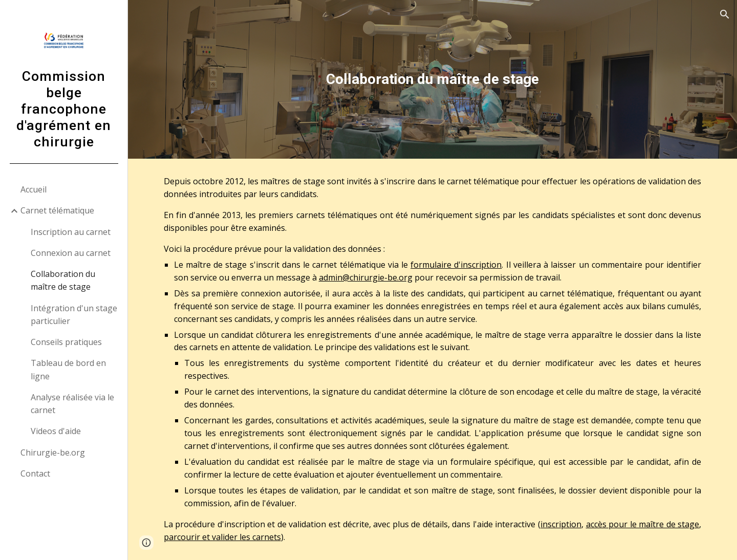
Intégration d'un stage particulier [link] (74, 315)
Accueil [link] (34, 189)
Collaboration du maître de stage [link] (63, 280)
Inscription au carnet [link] (71, 232)
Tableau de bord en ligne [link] (68, 369)
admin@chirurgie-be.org (366, 277)
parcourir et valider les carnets (222, 537)
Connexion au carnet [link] (71, 253)
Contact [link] (35, 473)
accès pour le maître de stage (643, 524)
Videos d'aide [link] (56, 431)
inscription (561, 524)
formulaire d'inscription (456, 265)
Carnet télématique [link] (57, 210)
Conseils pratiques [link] (66, 342)
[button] (725, 14)
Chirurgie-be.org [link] (53, 453)
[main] (433, 79)
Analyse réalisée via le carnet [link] (72, 404)
